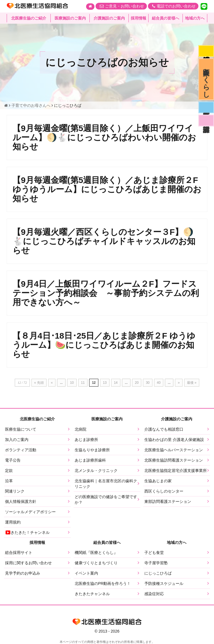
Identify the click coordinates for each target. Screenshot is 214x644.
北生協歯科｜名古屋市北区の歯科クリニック (106, 484)
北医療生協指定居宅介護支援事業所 (176, 471)
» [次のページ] (179, 383)
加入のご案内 (17, 440)
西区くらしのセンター (164, 491)
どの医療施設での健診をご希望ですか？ (106, 500)
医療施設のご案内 (70, 18)
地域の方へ (195, 18)
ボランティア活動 (21, 450)
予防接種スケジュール (164, 583)
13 (105, 383)
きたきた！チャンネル (27, 532)
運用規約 (13, 522)
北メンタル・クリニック (96, 471)
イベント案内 (86, 573)
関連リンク (15, 491)
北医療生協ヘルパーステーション (174, 450)
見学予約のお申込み (23, 573)
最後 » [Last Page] (192, 383)
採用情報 (138, 18)
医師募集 (206, 107)
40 (159, 383)
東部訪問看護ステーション (168, 501)
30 (148, 383)
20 (137, 383)
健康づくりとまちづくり (96, 563)
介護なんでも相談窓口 (164, 429)
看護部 (206, 120)
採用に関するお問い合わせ (28, 563)
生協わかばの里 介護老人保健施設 (174, 440)
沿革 (9, 481)
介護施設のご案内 (109, 18)
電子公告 (13, 460)
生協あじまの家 (158, 481)
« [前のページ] (52, 383)
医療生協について (21, 429)
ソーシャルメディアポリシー (30, 512)
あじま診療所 (86, 440)
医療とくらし (206, 79)
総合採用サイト (19, 553)
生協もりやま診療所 (92, 450)
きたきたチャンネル (92, 594)
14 (116, 383)
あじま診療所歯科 (90, 460)
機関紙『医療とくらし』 (96, 553)
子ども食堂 (154, 553)
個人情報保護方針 (21, 501)
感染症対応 (206, 51)
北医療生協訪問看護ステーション (174, 460)
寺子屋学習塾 (156, 563)
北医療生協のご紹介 (29, 18)
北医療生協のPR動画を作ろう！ (103, 583)
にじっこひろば (158, 573)
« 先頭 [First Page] (39, 383)
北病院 (81, 429)
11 (83, 383)
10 (72, 383)
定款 (9, 471)
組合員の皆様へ (166, 18)
